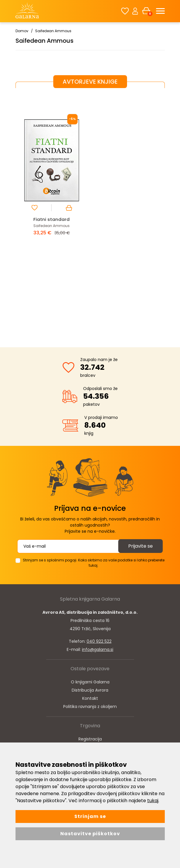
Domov (22, 31)
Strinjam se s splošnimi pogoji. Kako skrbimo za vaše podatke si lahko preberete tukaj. (94, 563)
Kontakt (90, 698)
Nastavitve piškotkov (90, 834)
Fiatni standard (52, 219)
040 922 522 (99, 641)
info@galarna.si (98, 649)
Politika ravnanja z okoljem (90, 707)
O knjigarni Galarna (90, 682)
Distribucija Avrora (90, 690)
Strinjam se (90, 816)
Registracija (90, 739)
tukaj (153, 801)
